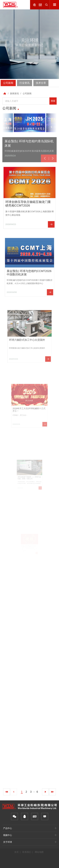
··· (34, 792)
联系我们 (27, 852)
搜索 (53, 101)
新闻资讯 (14, 93)
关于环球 (8, 842)
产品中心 (8, 828)
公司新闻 (27, 93)
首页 (17, 852)
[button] (45, 167)
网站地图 (39, 852)
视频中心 (8, 835)
